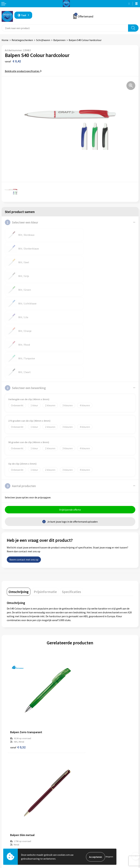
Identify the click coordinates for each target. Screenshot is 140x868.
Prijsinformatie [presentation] (45, 523)
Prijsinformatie (80, 787)
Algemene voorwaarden (85, 832)
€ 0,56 (81, 750)
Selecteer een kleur (22, 222)
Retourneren (9, 837)
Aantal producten (20, 417)
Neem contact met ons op (24, 491)
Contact (6, 832)
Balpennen (59, 40)
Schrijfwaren (43, 40)
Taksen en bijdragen (83, 797)
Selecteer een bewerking (25, 319)
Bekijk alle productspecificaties (23, 71)
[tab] (19, 523)
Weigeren (109, 857)
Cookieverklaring (81, 842)
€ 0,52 (18, 663)
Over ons (76, 782)
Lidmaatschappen (82, 802)
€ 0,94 (81, 663)
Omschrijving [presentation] (19, 523)
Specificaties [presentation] (71, 523)
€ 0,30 (18, 750)
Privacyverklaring (81, 837)
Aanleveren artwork (83, 792)
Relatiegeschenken (22, 40)
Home (5, 40)
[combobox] (65, 28)
